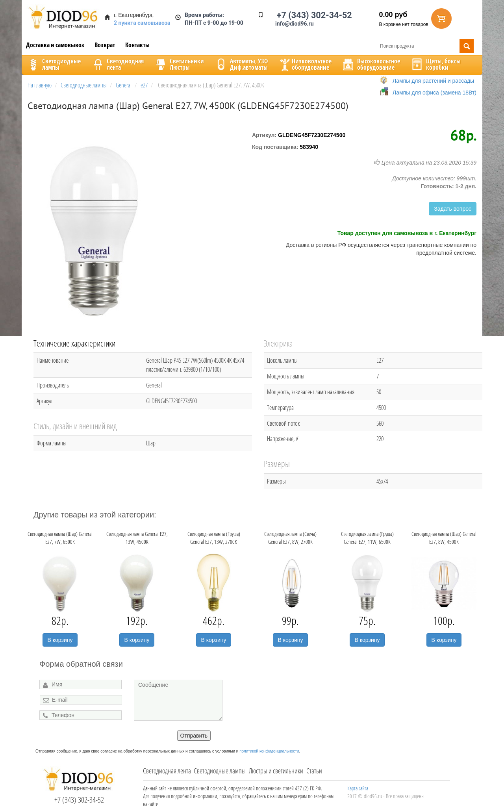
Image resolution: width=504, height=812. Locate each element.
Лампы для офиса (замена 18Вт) (435, 93)
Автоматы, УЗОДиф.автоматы (241, 64)
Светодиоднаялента (117, 64)
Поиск (467, 46)
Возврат (105, 45)
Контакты (137, 45)
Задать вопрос (453, 209)
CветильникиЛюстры (179, 64)
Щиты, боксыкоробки (435, 64)
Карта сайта (358, 788)
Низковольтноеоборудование (305, 64)
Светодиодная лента (167, 771)
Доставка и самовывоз (55, 45)
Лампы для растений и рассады (433, 81)
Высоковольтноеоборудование (371, 64)
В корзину (60, 640)
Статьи (314, 771)
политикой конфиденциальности (269, 751)
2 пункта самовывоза (142, 23)
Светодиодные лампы (220, 771)
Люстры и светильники (276, 771)
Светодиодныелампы (54, 64)
